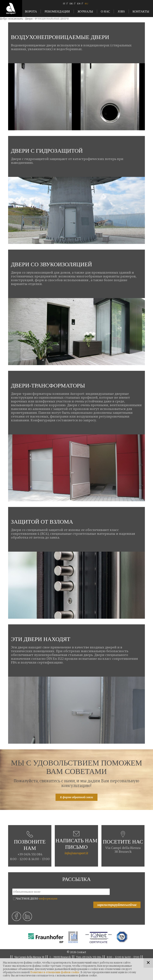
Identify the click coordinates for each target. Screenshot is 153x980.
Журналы (85, 11)
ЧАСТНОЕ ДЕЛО (37, 899)
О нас (105, 11)
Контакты (141, 11)
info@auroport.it (76, 853)
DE (71, 4)
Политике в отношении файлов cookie (55, 972)
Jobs (121, 11)
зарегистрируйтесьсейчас (117, 905)
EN (79, 4)
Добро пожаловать (12, 19)
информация (48, 899)
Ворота (31, 11)
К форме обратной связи (76, 797)
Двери (29, 19)
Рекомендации (57, 11)
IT (64, 4)
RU (87, 4)
